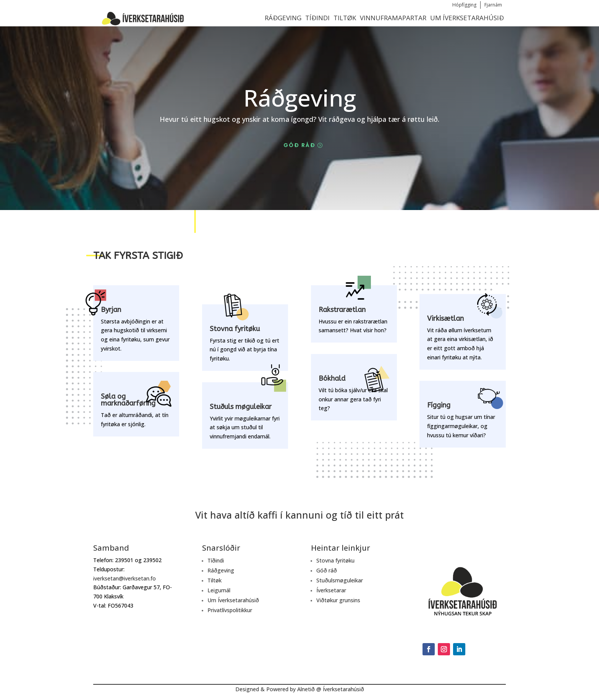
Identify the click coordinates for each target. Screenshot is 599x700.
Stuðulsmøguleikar (340, 580)
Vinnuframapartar (393, 18)
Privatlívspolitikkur (230, 610)
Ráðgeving (283, 18)
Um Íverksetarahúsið (467, 18)
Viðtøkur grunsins (338, 600)
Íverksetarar (331, 590)
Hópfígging (464, 5)
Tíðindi (317, 18)
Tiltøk (345, 18)
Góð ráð (299, 145)
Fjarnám (493, 5)
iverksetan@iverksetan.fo (125, 578)
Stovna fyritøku (335, 560)
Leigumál (219, 590)
